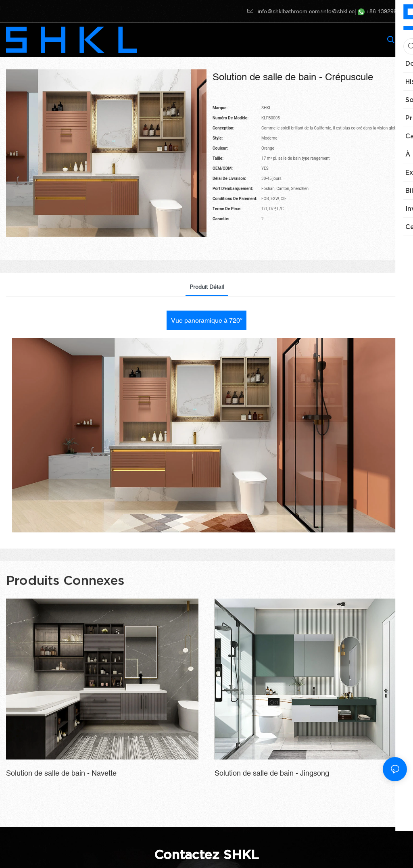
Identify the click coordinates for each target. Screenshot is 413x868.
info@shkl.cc (338, 11)
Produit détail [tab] (207, 287)
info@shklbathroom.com (284, 11)
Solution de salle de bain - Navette (61, 773)
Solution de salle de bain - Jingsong (272, 773)
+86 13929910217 (385, 11)
